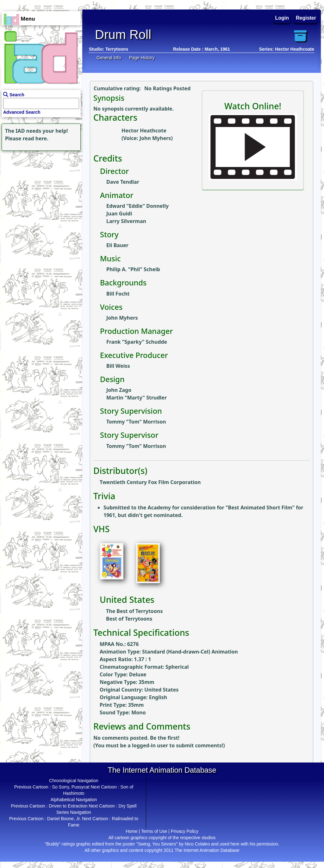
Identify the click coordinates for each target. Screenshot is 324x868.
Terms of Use (154, 831)
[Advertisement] (40, 192)
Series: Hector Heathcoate (287, 49)
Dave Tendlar (123, 182)
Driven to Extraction (68, 806)
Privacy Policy (185, 831)
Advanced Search (22, 112)
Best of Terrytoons (129, 619)
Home (131, 831)
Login (282, 18)
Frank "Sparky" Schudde (137, 342)
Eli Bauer (117, 245)
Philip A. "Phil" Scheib (133, 269)
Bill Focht (118, 294)
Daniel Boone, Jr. (64, 819)
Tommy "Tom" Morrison (136, 422)
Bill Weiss (118, 366)
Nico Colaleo (197, 844)
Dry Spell (128, 806)
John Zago (119, 390)
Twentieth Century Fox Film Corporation (150, 482)
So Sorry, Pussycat (71, 787)
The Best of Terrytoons (134, 611)
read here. (36, 138)
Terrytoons (117, 49)
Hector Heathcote (144, 131)
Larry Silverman (126, 221)
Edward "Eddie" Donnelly (137, 206)
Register (306, 18)
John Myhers (155, 138)
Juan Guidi (119, 214)
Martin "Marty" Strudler (137, 398)
